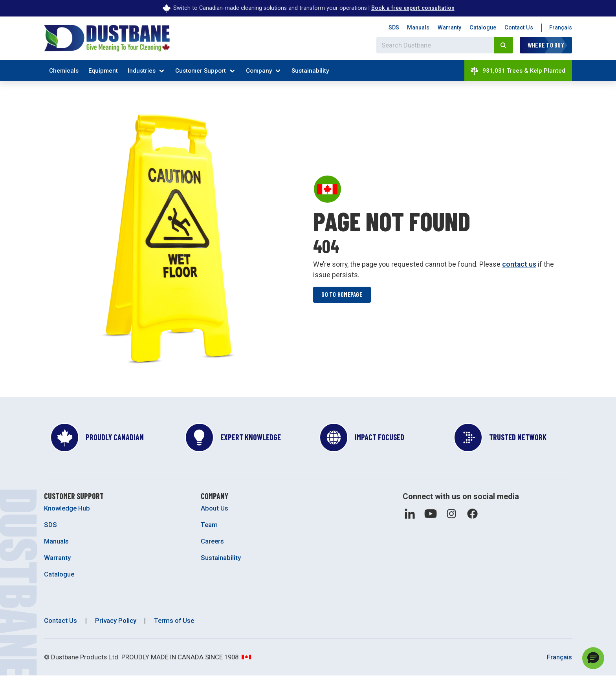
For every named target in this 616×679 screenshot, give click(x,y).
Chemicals (64, 71)
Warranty (449, 27)
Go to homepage (343, 296)
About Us (214, 511)
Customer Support (201, 71)
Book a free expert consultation (413, 8)
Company (259, 71)
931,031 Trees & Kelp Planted (518, 71)
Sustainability (310, 71)
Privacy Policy (116, 623)
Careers (212, 544)
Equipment (103, 71)
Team (209, 528)
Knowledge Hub (67, 511)
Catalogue (483, 27)
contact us (519, 266)
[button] (593, 658)
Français (561, 27)
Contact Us (519, 27)
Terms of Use (174, 623)
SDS (394, 27)
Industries (142, 71)
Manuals (418, 27)
